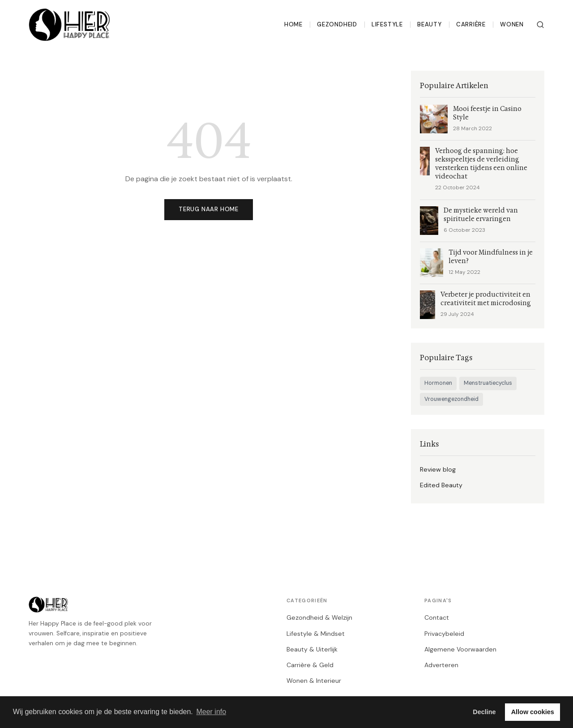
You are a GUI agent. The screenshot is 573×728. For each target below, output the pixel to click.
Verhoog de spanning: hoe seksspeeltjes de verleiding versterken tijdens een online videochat (481, 164)
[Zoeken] (540, 25)
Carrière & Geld (310, 665)
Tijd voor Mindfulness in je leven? (491, 257)
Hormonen (438, 383)
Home (293, 24)
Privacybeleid (444, 634)
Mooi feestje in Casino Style (487, 113)
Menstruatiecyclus (488, 383)
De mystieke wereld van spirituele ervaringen (481, 215)
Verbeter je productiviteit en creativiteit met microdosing (486, 299)
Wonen (512, 24)
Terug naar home (209, 209)
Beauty (430, 24)
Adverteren (441, 665)
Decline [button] (484, 712)
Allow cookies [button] (533, 712)
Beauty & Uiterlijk (312, 649)
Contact (437, 617)
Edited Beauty (441, 485)
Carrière (471, 24)
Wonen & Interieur (314, 681)
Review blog (438, 469)
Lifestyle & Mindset (316, 634)
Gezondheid (337, 24)
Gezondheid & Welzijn (319, 617)
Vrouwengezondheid (451, 399)
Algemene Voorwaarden (460, 649)
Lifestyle (387, 24)
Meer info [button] (211, 712)
